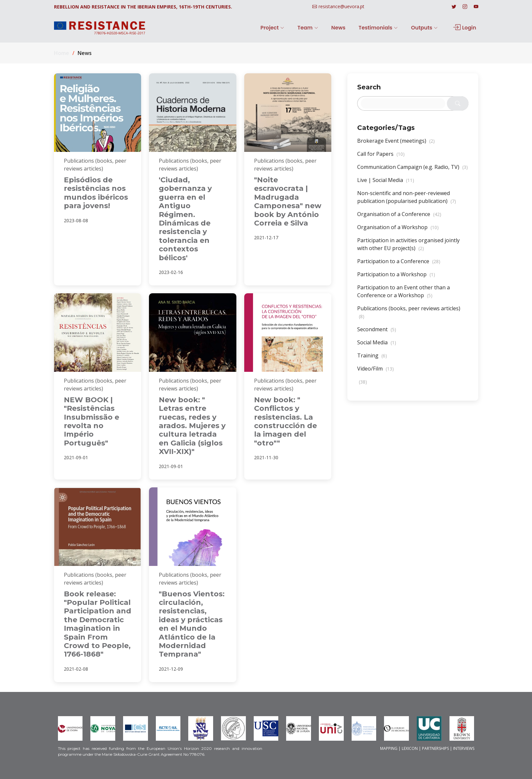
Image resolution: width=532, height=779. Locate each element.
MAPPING (389, 748)
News (344, 28)
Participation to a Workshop (396, 278)
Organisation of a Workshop (398, 231)
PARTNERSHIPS (435, 748)
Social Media (377, 346)
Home (62, 53)
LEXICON (410, 748)
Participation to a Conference (399, 265)
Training (372, 359)
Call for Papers (381, 157)
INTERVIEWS (464, 748)
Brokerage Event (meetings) (396, 144)
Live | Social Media (386, 184)
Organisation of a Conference (399, 218)
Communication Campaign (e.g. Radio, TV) (413, 171)
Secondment (377, 333)
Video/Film (376, 372)
